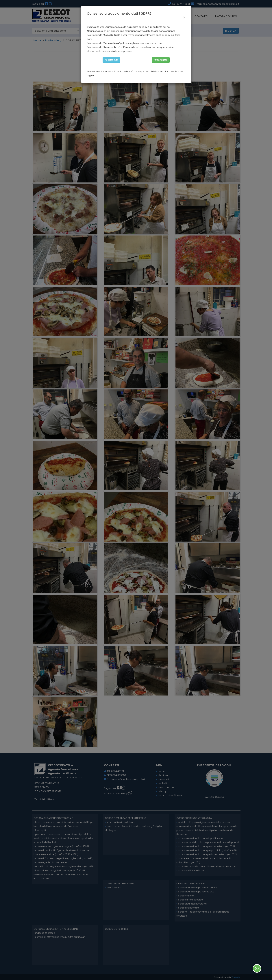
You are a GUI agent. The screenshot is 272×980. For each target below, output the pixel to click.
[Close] (184, 17)
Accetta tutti (111, 60)
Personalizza (161, 60)
